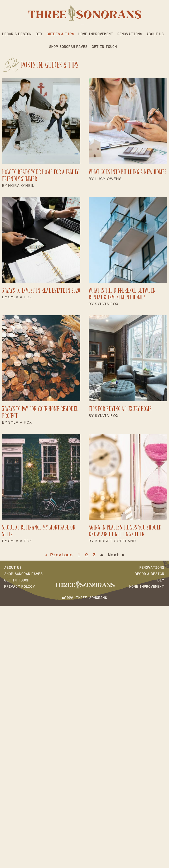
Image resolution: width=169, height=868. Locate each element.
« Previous (59, 555)
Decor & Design (17, 34)
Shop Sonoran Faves (68, 47)
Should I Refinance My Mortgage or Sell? (39, 531)
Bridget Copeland (115, 541)
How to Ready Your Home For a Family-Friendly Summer (41, 175)
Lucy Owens (108, 179)
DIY (39, 34)
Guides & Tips (60, 34)
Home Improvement (96, 34)
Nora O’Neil (21, 186)
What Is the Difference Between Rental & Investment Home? (122, 294)
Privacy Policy (20, 587)
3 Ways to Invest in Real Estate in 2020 (41, 290)
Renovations (130, 34)
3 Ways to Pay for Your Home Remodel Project (40, 412)
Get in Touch (104, 47)
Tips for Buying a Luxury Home (120, 409)
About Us (155, 34)
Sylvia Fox (20, 297)
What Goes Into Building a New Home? (128, 172)
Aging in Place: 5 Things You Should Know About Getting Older (125, 531)
